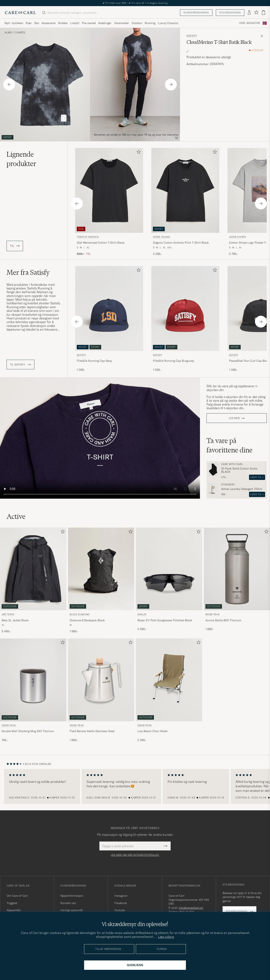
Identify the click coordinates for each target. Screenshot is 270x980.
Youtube (120, 910)
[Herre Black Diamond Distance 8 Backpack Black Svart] (101, 569)
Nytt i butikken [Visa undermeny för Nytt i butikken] (14, 23)
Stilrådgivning (230, 13)
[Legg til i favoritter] (138, 153)
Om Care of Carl (17, 896)
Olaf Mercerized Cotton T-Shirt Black (101, 243)
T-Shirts (20, 33)
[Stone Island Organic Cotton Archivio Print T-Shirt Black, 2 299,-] (185, 202)
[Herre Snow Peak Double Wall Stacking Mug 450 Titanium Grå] (33, 680)
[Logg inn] (249, 13)
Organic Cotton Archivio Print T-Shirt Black (181, 243)
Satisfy (192, 36)
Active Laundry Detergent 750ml (242, 489)
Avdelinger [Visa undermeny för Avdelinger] (105, 23)
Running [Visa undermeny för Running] (150, 23)
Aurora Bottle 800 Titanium (223, 620)
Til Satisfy (20, 365)
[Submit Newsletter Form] (165, 846)
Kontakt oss (68, 903)
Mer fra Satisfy (28, 272)
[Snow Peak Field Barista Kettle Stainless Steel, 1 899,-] (101, 690)
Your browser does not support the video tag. (100, 438)
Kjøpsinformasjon (72, 896)
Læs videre (166, 937)
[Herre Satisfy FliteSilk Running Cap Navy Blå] (109, 309)
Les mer (234, 418)
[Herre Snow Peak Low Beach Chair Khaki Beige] (169, 680)
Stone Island (162, 237)
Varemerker (122, 23)
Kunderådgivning (196, 13)
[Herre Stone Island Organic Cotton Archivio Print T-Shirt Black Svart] (185, 190)
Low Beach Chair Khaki (153, 731)
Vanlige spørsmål (72, 910)
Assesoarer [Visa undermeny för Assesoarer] (49, 23)
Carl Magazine (250, 23)
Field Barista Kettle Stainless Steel (92, 731)
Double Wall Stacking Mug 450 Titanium (28, 731)
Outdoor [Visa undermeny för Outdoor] (137, 23)
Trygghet (12, 903)
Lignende (21, 159)
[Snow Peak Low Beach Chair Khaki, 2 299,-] (169, 690)
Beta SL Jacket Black (15, 620)
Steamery (228, 485)
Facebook (121, 903)
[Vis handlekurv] (263, 13)
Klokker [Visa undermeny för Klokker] (63, 23)
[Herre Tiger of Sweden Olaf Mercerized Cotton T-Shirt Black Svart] (109, 190)
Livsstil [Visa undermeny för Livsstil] (75, 23)
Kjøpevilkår (14, 910)
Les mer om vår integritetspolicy (135, 855)
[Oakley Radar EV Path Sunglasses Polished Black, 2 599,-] (169, 581)
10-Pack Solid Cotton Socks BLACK (239, 470)
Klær (8, 33)
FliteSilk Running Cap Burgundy (173, 361)
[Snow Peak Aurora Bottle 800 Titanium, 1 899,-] (237, 581)
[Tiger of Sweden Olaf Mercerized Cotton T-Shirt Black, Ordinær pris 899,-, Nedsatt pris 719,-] (109, 202)
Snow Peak (213, 614)
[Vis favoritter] (256, 13)
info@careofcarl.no (191, 908)
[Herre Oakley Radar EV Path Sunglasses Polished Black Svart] (169, 569)
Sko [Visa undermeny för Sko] (37, 23)
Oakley (142, 614)
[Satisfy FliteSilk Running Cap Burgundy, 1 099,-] (185, 320)
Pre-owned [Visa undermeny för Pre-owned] (89, 23)
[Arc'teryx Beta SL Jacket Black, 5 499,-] (33, 581)
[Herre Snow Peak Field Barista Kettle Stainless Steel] (101, 680)
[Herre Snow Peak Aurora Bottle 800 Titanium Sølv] (237, 569)
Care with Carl (232, 464)
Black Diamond (80, 614)
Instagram (121, 896)
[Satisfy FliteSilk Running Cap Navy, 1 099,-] (109, 320)
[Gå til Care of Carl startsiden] (20, 13)
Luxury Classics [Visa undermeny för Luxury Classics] (168, 23)
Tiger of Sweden (88, 237)
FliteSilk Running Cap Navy (94, 361)
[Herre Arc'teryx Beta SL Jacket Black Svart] (33, 569)
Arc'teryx (8, 614)
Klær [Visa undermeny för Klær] (29, 23)
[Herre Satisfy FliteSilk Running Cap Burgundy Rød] (185, 309)
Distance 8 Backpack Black (87, 620)
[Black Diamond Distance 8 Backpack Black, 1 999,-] (101, 581)
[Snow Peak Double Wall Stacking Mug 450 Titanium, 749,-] (33, 690)
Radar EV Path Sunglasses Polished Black (165, 620)
